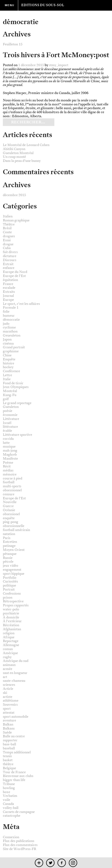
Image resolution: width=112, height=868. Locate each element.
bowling (9, 788)
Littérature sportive (17, 435)
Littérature (11, 419)
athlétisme (11, 701)
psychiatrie (11, 613)
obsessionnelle (14, 526)
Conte (7, 232)
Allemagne (11, 645)
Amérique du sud (16, 661)
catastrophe (12, 816)
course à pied (13, 478)
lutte (6, 443)
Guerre (8, 506)
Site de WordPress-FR (19, 849)
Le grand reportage (17, 403)
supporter (10, 740)
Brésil (7, 228)
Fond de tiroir (13, 383)
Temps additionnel (17, 752)
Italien (8, 216)
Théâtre (9, 224)
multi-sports (12, 486)
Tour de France (14, 772)
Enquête (9, 359)
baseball (9, 748)
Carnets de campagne (19, 812)
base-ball (9, 744)
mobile (39, 863)
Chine (7, 355)
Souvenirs (10, 705)
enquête (9, 518)
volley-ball (11, 808)
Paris (7, 538)
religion (9, 633)
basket (8, 760)
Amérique (10, 653)
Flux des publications (19, 841)
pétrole (8, 562)
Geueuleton (12, 335)
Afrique (9, 637)
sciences (9, 685)
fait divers (10, 252)
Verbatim (10, 796)
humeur (9, 316)
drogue (8, 244)
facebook (62, 863)
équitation (10, 280)
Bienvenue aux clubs (18, 776)
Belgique (9, 768)
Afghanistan (12, 629)
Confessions (12, 594)
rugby (7, 657)
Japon (7, 339)
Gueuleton (11, 407)
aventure (9, 720)
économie (10, 415)
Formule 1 (11, 308)
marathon (10, 331)
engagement (12, 570)
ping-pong (11, 522)
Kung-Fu (10, 395)
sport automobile (16, 717)
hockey (8, 367)
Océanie (9, 510)
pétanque (10, 554)
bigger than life (14, 780)
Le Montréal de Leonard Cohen (26, 145)
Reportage (11, 641)
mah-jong (10, 451)
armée (8, 669)
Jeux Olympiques (16, 387)
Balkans (9, 728)
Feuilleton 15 (13, 44)
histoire (9, 363)
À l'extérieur (12, 621)
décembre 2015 (14, 195)
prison (8, 598)
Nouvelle (10, 502)
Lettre (7, 375)
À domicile (11, 617)
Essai (7, 240)
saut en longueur (15, 673)
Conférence (11, 371)
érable (7, 431)
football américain (16, 530)
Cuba (7, 248)
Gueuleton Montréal (18, 153)
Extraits (9, 292)
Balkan (8, 724)
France (8, 284)
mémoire (10, 474)
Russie (8, 558)
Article (8, 689)
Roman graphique (16, 220)
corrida (8, 439)
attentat (9, 713)
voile (6, 800)
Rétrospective (13, 601)
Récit (7, 466)
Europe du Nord (15, 272)
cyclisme (9, 327)
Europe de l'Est (14, 276)
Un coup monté (14, 157)
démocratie (11, 320)
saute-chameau (14, 681)
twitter (50, 863)
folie (6, 312)
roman (8, 649)
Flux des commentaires (20, 845)
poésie (8, 411)
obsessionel (11, 514)
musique (9, 447)
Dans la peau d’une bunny (22, 161)
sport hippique (14, 574)
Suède (7, 732)
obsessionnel (12, 490)
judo (6, 324)
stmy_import (59, 65)
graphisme (11, 351)
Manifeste (10, 459)
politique (9, 585)
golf (6, 399)
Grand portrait (14, 347)
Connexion (11, 837)
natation (9, 534)
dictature (10, 256)
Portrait (9, 589)
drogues (9, 236)
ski (5, 693)
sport (7, 709)
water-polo (11, 609)
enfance (9, 268)
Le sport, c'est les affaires (21, 304)
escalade (9, 288)
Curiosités (10, 581)
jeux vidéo (11, 566)
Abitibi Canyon (14, 149)
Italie (7, 379)
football (9, 482)
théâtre (8, 764)
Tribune (9, 784)
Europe (8, 300)
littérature (10, 427)
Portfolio (10, 578)
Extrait (8, 264)
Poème (8, 463)
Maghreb (10, 455)
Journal (8, 296)
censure (9, 494)
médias (8, 470)
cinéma (8, 343)
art (5, 677)
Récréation (11, 625)
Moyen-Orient (14, 550)
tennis (7, 756)
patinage (9, 546)
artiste (8, 697)
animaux (9, 665)
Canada (8, 804)
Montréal (10, 391)
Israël (7, 423)
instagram (73, 863)
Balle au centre (14, 736)
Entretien (10, 542)
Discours (10, 260)
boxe (6, 792)
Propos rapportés (16, 605)
